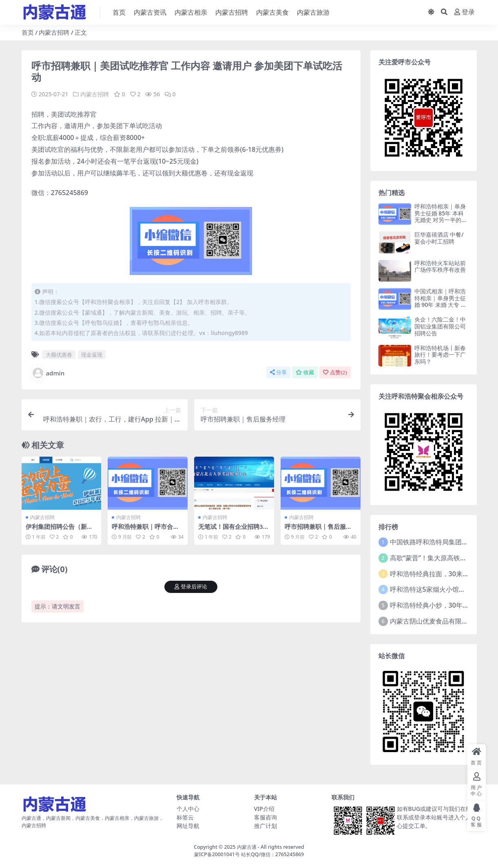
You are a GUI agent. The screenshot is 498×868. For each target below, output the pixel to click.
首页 (28, 32)
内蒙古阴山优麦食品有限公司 (432, 621)
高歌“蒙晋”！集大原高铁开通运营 (438, 558)
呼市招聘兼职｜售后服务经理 (318, 530)
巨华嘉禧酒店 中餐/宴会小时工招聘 (439, 238)
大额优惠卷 (59, 354)
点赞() (335, 372)
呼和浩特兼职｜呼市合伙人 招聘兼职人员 (145, 530)
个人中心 (188, 809)
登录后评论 (191, 587)
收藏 (305, 372)
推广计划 (266, 826)
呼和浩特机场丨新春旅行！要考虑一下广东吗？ (440, 355)
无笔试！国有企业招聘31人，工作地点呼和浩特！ (232, 530)
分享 (278, 372)
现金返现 (92, 354)
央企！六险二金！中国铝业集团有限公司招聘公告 (440, 326)
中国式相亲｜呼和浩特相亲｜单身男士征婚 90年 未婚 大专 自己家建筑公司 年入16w (441, 305)
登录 (465, 12)
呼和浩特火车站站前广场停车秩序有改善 (440, 266)
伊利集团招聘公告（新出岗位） (59, 530)
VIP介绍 (264, 809)
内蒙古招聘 (54, 32)
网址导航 (188, 826)
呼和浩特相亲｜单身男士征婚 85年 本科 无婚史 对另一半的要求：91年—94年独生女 (441, 220)
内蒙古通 (247, 847)
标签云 (185, 817)
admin (48, 373)
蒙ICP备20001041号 (217, 854)
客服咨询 (266, 817)
